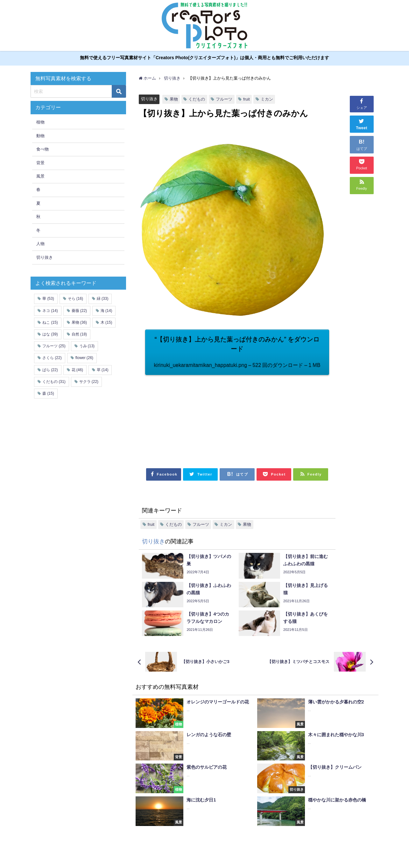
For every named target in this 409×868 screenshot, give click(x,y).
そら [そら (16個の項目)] (75, 299)
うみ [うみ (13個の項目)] (87, 346)
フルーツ (224, 99)
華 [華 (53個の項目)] (48, 299)
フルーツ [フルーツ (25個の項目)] (54, 346)
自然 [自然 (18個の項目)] (79, 334)
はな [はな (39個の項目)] (50, 334)
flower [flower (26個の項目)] (84, 358)
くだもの (197, 99)
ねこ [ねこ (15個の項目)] (50, 322)
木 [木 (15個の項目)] (106, 322)
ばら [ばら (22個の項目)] (50, 370)
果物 (174, 99)
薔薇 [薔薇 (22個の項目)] (79, 311)
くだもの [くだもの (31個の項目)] (54, 382)
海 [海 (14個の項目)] (106, 311)
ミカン (267, 99)
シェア (362, 103)
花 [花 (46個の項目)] (77, 370)
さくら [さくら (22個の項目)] (52, 358)
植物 (40, 122)
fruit (247, 99)
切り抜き (149, 99)
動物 (40, 136)
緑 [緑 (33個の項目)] (102, 299)
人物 (40, 244)
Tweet (362, 123)
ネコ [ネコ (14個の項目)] (50, 311)
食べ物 (42, 149)
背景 (40, 163)
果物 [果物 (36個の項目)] (79, 322)
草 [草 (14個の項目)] (102, 370)
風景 (40, 176)
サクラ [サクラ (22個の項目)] (89, 382)
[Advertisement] (191, 419)
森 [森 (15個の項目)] (48, 393)
